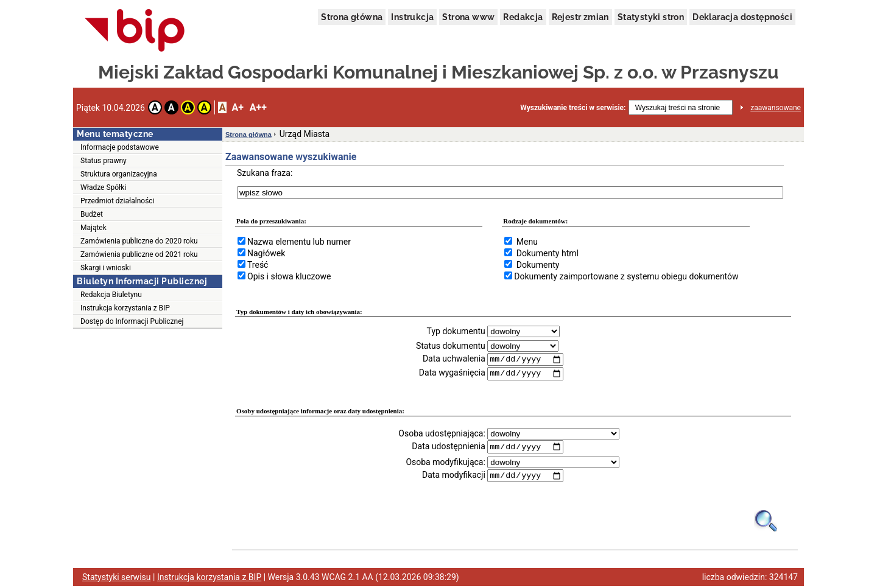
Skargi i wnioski (106, 268)
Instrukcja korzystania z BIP (125, 308)
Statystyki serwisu (117, 579)
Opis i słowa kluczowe (289, 276)
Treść (258, 265)
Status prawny (104, 161)
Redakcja (523, 17)
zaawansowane (776, 108)
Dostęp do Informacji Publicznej (132, 321)
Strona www (468, 17)
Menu (527, 242)
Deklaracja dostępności (742, 17)
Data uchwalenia (454, 359)
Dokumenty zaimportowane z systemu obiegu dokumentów (626, 276)
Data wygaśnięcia (452, 374)
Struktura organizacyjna (119, 174)
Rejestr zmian (580, 17)
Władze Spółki (103, 187)
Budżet (92, 214)
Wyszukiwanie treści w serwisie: (573, 108)
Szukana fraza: (265, 173)
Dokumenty (538, 265)
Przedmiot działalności (118, 201)
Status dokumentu (451, 346)
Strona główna (352, 17)
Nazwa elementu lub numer (299, 242)
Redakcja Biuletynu (111, 295)
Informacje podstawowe (120, 147)
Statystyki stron (651, 17)
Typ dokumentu (456, 331)
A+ (237, 107)
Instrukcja (412, 17)
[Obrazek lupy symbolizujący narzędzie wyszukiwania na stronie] (766, 522)
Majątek (93, 228)
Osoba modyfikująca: (445, 463)
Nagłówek (266, 253)
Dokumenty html (548, 253)
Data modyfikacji (454, 477)
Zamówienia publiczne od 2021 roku (139, 254)
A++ (258, 107)
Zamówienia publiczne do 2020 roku (139, 241)
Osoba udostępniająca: (442, 434)
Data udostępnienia (448, 447)
